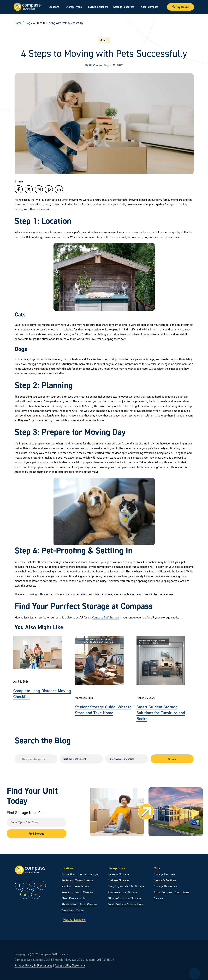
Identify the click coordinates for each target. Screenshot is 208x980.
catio (146, 334)
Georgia (93, 874)
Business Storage (118, 880)
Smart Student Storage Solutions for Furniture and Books (161, 713)
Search (172, 759)
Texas (80, 910)
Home (18, 23)
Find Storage (36, 834)
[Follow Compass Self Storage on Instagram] (39, 190)
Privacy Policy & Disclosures (33, 965)
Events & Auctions (98, 7)
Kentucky (67, 880)
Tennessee (68, 910)
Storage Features (164, 874)
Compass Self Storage (106, 617)
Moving (104, 40)
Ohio (64, 898)
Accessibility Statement (70, 965)
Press (186, 892)
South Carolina (88, 904)
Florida (82, 874)
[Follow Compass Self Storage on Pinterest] (49, 190)
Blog (27, 23)
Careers (159, 898)
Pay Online (181, 7)
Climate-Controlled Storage (124, 898)
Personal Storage (118, 874)
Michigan (67, 886)
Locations (54, 7)
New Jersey (82, 886)
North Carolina (84, 892)
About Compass (150, 7)
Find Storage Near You (25, 813)
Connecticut (68, 874)
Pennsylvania (77, 898)
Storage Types (74, 7)
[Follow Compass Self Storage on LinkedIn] (59, 190)
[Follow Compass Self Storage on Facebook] (19, 189)
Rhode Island (69, 904)
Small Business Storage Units (126, 904)
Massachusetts (84, 880)
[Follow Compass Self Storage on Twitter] (29, 190)
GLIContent (96, 65)
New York (67, 892)
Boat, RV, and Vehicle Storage (126, 886)
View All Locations (77, 920)
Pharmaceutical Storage (122, 892)
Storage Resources (124, 7)
